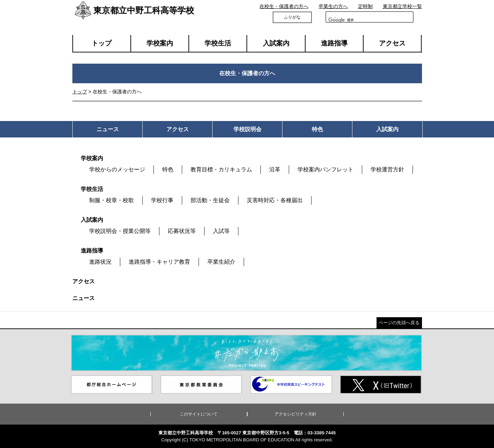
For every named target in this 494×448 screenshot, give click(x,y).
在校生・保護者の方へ (284, 6)
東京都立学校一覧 (402, 6)
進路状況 (100, 262)
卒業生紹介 (221, 262)
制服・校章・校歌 (112, 200)
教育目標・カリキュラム (221, 169)
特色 (168, 169)
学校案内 (160, 43)
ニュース (84, 298)
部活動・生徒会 (210, 200)
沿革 (275, 169)
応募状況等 (182, 231)
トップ (102, 43)
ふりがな (292, 17)
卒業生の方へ (333, 6)
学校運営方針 (387, 169)
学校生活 (218, 43)
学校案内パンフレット (325, 169)
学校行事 (162, 200)
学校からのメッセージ (117, 169)
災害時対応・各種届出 (275, 200)
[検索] (348, 22)
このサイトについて (199, 414)
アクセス (392, 43)
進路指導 (334, 43)
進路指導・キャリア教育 (159, 262)
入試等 (221, 231)
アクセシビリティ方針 (295, 414)
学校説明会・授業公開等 (120, 231)
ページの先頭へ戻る (399, 323)
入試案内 (276, 43)
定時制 (365, 6)
